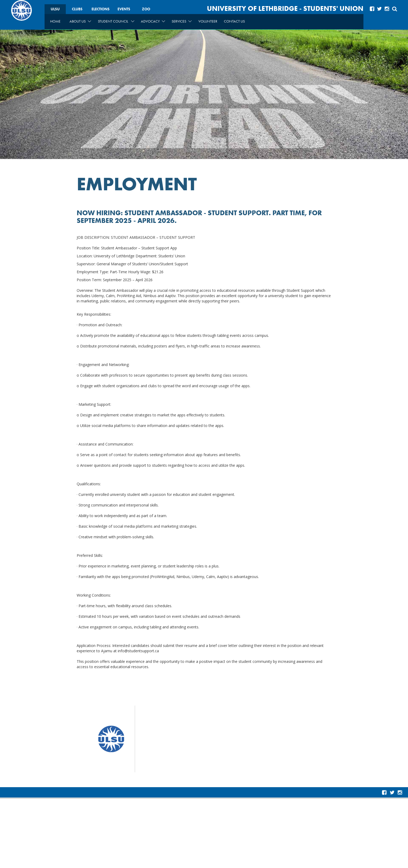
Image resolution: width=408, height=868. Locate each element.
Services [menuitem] (182, 21)
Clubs (77, 9)
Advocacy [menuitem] (153, 21)
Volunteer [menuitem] (208, 21)
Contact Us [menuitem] (234, 21)
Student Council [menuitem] (116, 21)
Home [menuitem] (55, 21)
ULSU (55, 9)
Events (124, 9)
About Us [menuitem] (80, 21)
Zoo (146, 9)
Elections (101, 9)
